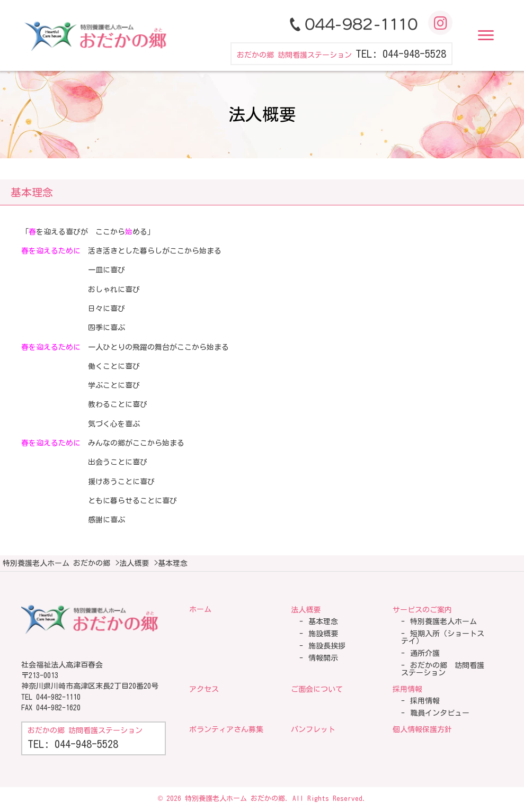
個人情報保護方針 (422, 729)
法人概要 (306, 610)
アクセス (204, 689)
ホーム (200, 609)
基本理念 (323, 621)
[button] (486, 35)
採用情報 (407, 689)
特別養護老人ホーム (443, 621)
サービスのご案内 (422, 610)
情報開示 (323, 658)
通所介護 (425, 653)
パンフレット (313, 729)
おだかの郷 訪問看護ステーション (443, 669)
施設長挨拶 (327, 646)
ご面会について (317, 689)
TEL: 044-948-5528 (401, 53)
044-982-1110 (58, 697)
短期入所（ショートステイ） (443, 637)
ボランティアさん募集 (226, 729)
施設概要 (323, 634)
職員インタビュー (440, 713)
